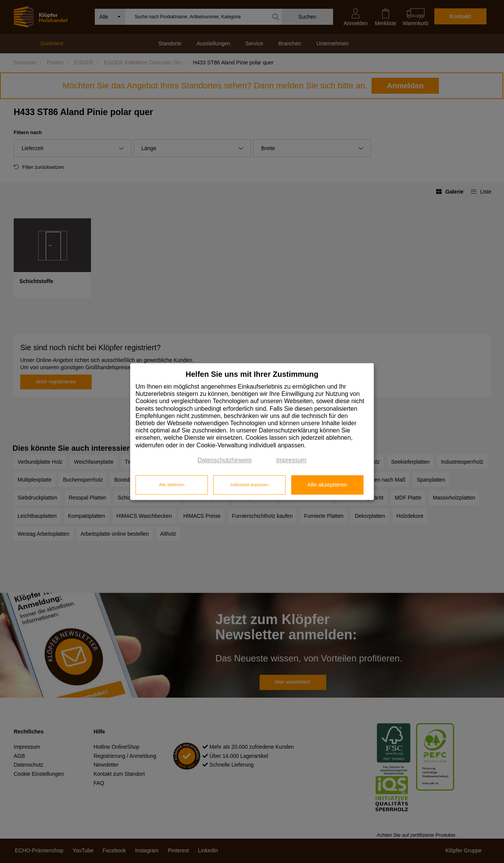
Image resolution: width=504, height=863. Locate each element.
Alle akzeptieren (327, 485)
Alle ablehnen (172, 485)
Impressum (291, 460)
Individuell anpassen (249, 485)
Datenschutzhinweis (225, 460)
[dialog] (252, 431)
